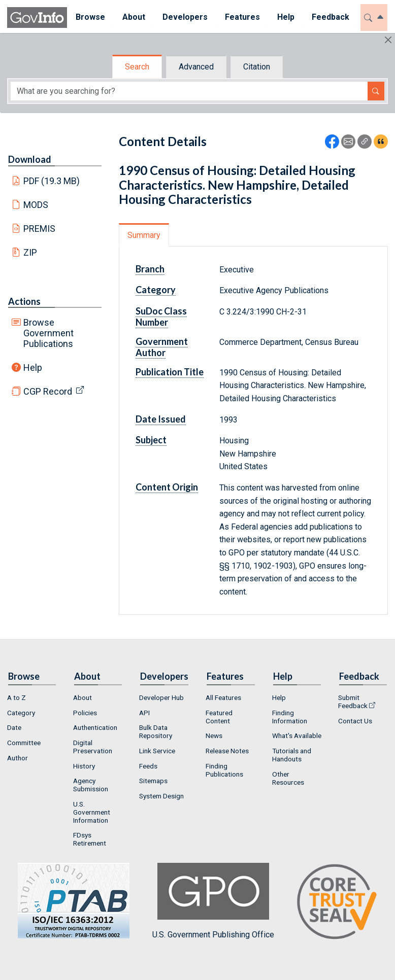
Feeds (148, 766)
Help (33, 367)
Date (14, 727)
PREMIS (39, 229)
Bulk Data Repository (156, 731)
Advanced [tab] (196, 67)
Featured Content (219, 717)
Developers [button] (185, 17)
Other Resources (288, 778)
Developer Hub (161, 697)
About (83, 697)
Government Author (162, 347)
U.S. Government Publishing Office (213, 901)
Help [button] (286, 17)
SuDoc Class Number (161, 317)
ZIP (30, 252)
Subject (151, 440)
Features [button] (242, 17)
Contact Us (355, 721)
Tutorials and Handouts (292, 755)
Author (18, 758)
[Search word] (189, 91)
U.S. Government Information (92, 812)
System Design (161, 796)
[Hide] (388, 40)
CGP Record (48, 391)
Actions (24, 301)
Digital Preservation (93, 747)
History (84, 766)
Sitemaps (153, 781)
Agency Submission (91, 785)
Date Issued (161, 419)
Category (156, 290)
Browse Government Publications (48, 333)
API (144, 713)
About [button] (134, 17)
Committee (24, 743)
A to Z (17, 697)
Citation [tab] (257, 67)
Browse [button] (90, 17)
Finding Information (290, 717)
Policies (85, 713)
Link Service (157, 751)
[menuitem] (90, 17)
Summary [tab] (144, 235)
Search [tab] (137, 67)
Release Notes (227, 751)
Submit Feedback (353, 702)
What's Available (297, 736)
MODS (36, 205)
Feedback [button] (331, 17)
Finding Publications (224, 770)
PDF (52, 181)
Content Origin (167, 487)
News (214, 736)
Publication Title (170, 372)
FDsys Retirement (90, 839)
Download (30, 159)
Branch (150, 269)
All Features (223, 697)
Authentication (95, 727)
